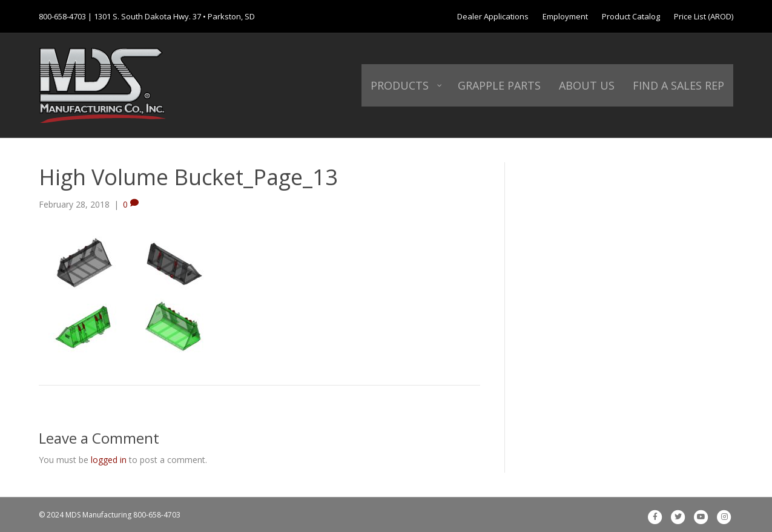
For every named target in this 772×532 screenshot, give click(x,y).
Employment (565, 16)
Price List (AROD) (704, 16)
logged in (109, 460)
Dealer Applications (493, 16)
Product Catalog (631, 16)
